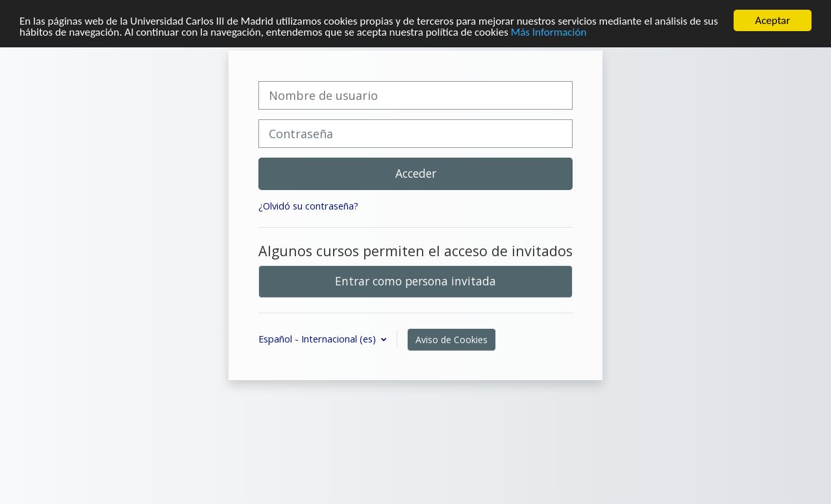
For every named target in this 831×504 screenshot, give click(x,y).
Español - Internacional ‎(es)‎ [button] (318, 339)
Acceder (416, 173)
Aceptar (773, 20)
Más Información (549, 32)
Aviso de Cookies (452, 340)
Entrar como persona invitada (415, 281)
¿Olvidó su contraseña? (308, 206)
